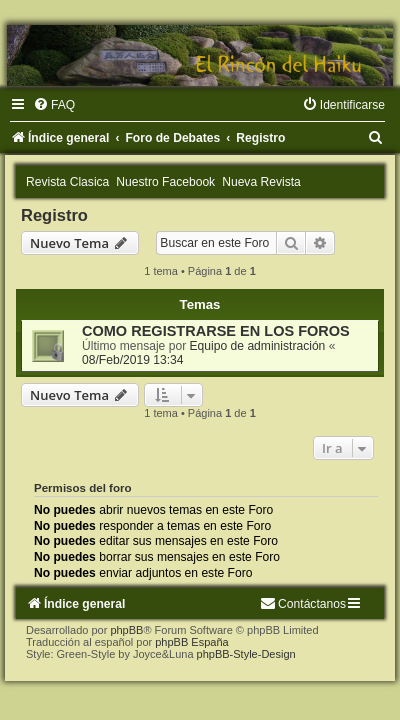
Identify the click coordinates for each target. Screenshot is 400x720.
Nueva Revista (261, 182)
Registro (54, 215)
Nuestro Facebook (165, 182)
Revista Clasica (67, 182)
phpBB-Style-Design (246, 654)
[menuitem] (54, 105)
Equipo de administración (258, 346)
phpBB (126, 630)
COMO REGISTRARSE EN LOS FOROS (216, 331)
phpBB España (191, 642)
